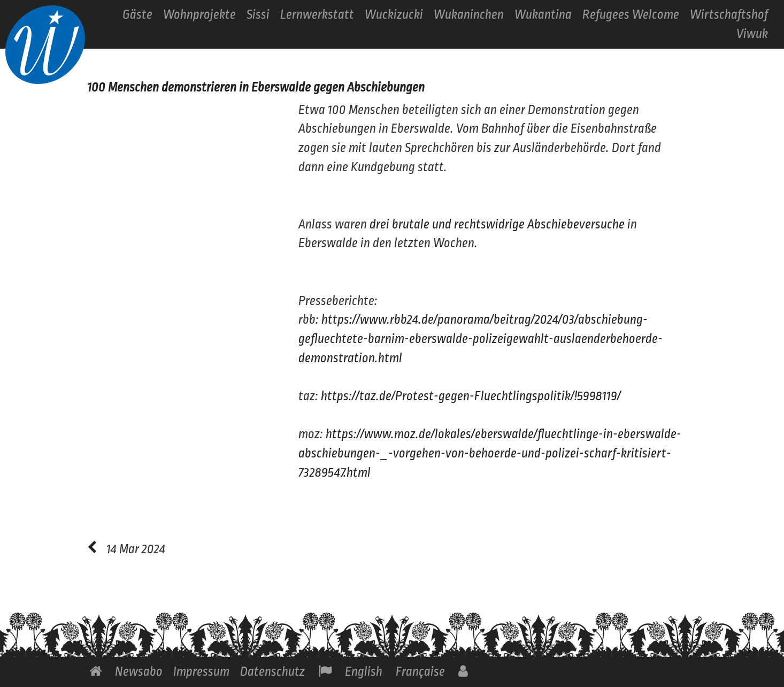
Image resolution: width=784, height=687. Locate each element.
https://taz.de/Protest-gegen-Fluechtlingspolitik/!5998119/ (471, 396)
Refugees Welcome (631, 15)
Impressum (201, 672)
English (364, 672)
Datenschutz (272, 672)
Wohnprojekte (199, 15)
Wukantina (543, 15)
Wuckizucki (394, 15)
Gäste (137, 15)
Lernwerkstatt (317, 15)
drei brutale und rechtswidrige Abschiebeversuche (497, 224)
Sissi (258, 15)
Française (420, 672)
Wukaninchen (469, 15)
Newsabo (139, 672)
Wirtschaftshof (729, 15)
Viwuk (752, 34)
